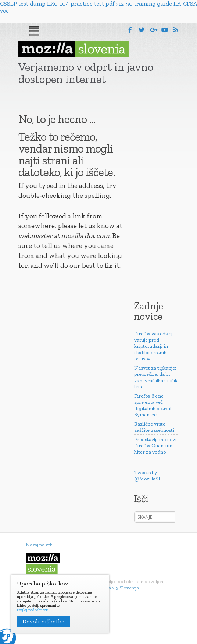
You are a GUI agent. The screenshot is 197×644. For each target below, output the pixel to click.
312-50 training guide (144, 3)
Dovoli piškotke (43, 621)
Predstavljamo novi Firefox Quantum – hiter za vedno (155, 446)
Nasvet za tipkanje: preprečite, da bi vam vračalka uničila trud (156, 377)
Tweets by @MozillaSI (147, 476)
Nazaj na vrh (39, 545)
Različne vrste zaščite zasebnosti (154, 427)
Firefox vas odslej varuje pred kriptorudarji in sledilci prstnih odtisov (153, 346)
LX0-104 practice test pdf (81, 3)
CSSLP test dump (23, 3)
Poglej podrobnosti (33, 610)
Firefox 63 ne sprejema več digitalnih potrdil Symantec (153, 405)
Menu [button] (34, 31)
